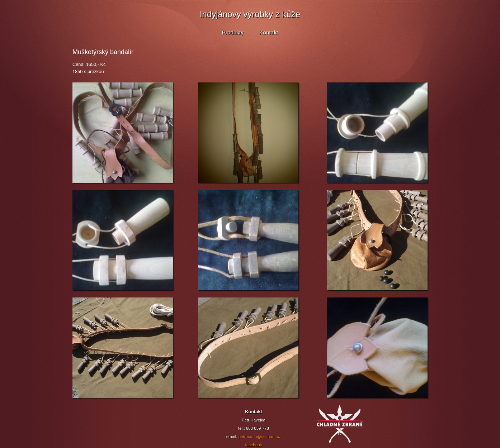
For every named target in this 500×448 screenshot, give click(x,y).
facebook (254, 445)
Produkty (233, 32)
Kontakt (269, 32)
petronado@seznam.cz (260, 437)
